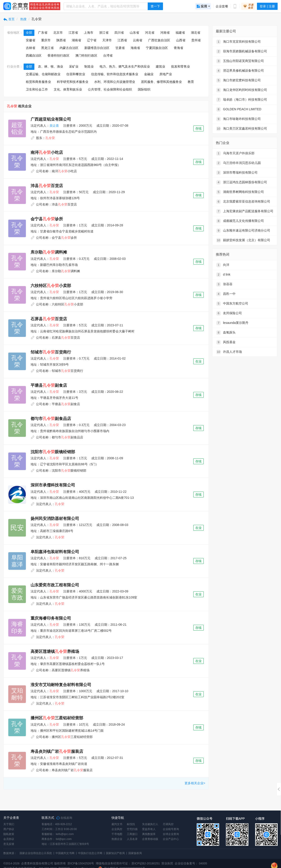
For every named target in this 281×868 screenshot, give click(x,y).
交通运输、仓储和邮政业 (43, 74)
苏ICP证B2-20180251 (146, 863)
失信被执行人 (150, 824)
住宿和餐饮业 (76, 74)
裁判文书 (117, 824)
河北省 (150, 33)
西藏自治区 (34, 55)
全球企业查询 (171, 834)
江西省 (122, 40)
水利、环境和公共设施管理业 (115, 82)
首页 (9, 19)
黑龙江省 (47, 48)
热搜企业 (117, 839)
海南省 (135, 48)
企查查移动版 (150, 839)
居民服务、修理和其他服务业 (161, 82)
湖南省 (76, 40)
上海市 (89, 33)
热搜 (23, 19)
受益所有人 (149, 829)
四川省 (119, 33)
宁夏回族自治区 (157, 48)
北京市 (58, 33)
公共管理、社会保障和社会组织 (110, 89)
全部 (29, 33)
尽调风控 (168, 824)
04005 (203, 863)
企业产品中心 (171, 839)
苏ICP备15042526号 (81, 863)
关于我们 (9, 824)
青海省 (178, 48)
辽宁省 (92, 40)
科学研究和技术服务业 (73, 82)
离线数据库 (149, 834)
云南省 (138, 40)
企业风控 (117, 829)
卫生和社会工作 (37, 89)
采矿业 (74, 66)
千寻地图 (117, 834)
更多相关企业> (195, 783)
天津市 (107, 40)
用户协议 (9, 829)
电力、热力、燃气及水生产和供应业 (125, 66)
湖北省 (196, 33)
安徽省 (31, 40)
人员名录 (132, 839)
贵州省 (196, 40)
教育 (191, 82)
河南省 (165, 33)
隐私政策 (9, 834)
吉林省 (31, 48)
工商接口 (132, 834)
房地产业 (166, 74)
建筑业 (161, 66)
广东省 (43, 33)
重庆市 (46, 40)
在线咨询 (64, 818)
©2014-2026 (11, 863)
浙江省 (104, 33)
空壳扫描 (132, 829)
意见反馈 (9, 844)
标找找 (131, 824)
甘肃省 (120, 48)
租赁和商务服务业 (38, 82)
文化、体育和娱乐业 (68, 89)
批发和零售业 (181, 66)
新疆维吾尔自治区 (97, 48)
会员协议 (9, 839)
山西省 (181, 40)
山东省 (134, 33)
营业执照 (167, 863)
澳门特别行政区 (86, 55)
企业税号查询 (171, 829)
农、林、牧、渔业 (51, 66)
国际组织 (144, 89)
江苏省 (73, 33)
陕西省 (61, 40)
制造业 (89, 66)
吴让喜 (54, 126)
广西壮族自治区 (159, 40)
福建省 (180, 33)
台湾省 (108, 55)
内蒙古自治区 (69, 48)
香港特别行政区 (58, 55)
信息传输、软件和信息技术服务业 (115, 74)
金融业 (149, 74)
